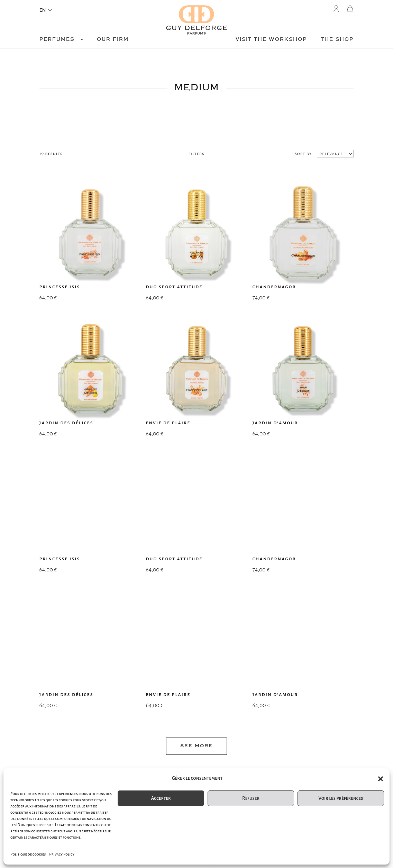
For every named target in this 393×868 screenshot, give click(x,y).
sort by (303, 154)
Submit (246, 703)
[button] (381, 779)
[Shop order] (335, 154)
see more (196, 474)
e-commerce (196, 762)
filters (196, 154)
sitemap (92, 762)
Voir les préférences (341, 798)
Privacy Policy (62, 854)
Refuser (251, 798)
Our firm (113, 40)
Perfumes (57, 40)
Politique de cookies (28, 854)
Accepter (161, 798)
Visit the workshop (271, 40)
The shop (337, 40)
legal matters (301, 762)
